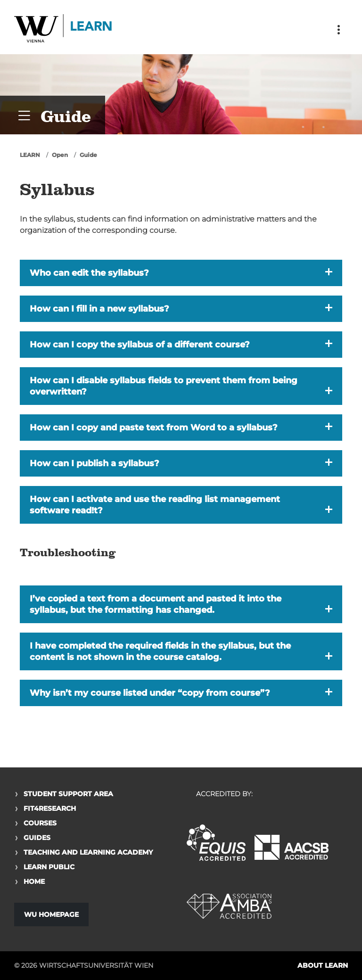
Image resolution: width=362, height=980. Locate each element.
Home (34, 881)
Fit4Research (50, 808)
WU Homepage (51, 914)
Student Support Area (68, 794)
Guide (88, 155)
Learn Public (49, 867)
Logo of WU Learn (64, 29)
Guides (37, 838)
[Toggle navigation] (338, 30)
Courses (40, 823)
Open (60, 155)
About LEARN (323, 965)
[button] (181, 273)
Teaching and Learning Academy (88, 852)
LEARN (30, 155)
